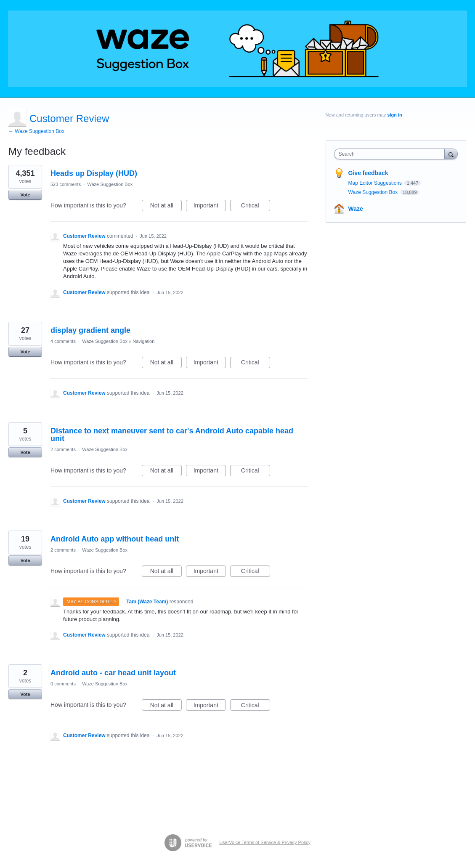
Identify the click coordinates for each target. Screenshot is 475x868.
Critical (256, 207)
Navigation (143, 341)
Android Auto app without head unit (115, 539)
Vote (25, 195)
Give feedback (368, 173)
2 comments (63, 449)
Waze (356, 209)
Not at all (166, 207)
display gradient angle (90, 330)
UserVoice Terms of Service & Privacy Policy (265, 842)
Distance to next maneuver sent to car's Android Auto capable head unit (172, 435)
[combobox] (391, 154)
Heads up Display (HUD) (94, 173)
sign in (394, 115)
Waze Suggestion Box (110, 184)
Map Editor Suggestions (376, 183)
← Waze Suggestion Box (36, 131)
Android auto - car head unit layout (113, 673)
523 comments (66, 184)
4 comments (63, 341)
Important (210, 207)
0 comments (63, 684)
